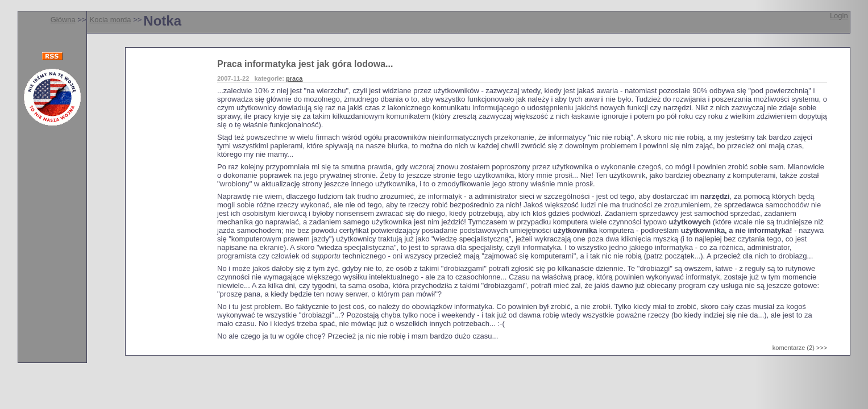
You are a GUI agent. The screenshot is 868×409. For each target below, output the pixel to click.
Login (839, 16)
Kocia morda (111, 20)
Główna (63, 20)
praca (294, 78)
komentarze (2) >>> (800, 348)
